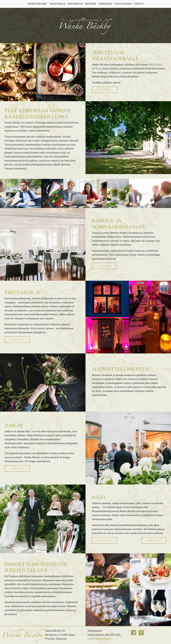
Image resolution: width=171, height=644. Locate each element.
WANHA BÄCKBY (37, 4)
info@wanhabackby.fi (99, 639)
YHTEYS (139, 4)
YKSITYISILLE (57, 4)
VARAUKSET (105, 4)
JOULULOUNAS (123, 4)
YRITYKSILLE (75, 4)
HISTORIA (91, 4)
